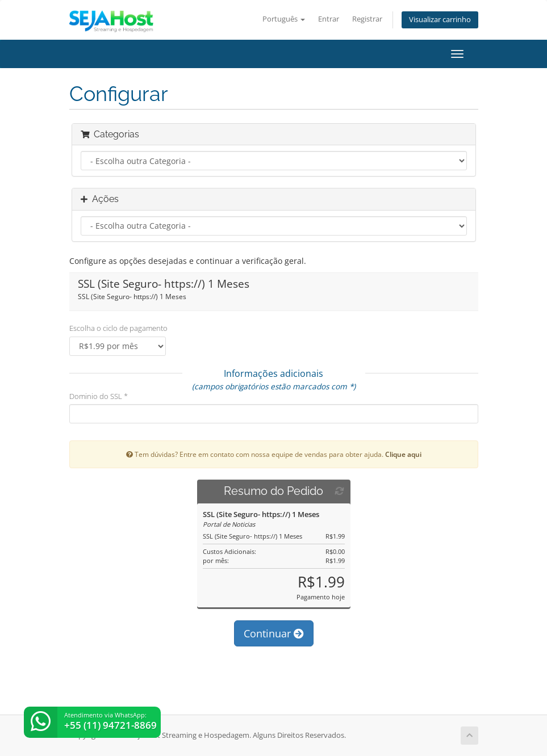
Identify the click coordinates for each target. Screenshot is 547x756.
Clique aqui (403, 454)
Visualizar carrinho (440, 20)
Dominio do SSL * (99, 396)
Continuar (274, 633)
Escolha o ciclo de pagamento (118, 328)
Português (284, 19)
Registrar (367, 19)
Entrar (329, 19)
